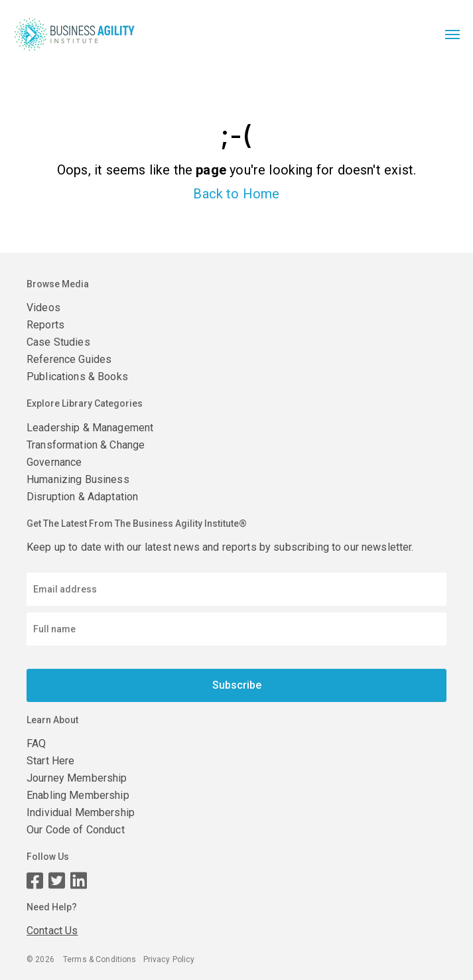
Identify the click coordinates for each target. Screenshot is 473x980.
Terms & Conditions (100, 959)
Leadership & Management (90, 428)
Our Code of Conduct (76, 830)
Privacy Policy (169, 959)
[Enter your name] (236, 629)
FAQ (36, 743)
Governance (54, 462)
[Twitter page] (57, 881)
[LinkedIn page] (79, 881)
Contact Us (52, 931)
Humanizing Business (78, 479)
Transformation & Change (86, 445)
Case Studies (58, 342)
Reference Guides (69, 359)
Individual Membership (81, 812)
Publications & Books (77, 377)
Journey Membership (77, 778)
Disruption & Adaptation (82, 497)
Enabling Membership (78, 795)
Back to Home (236, 194)
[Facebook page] (35, 881)
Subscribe (237, 685)
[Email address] (236, 589)
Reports (45, 325)
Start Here (50, 761)
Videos (43, 308)
